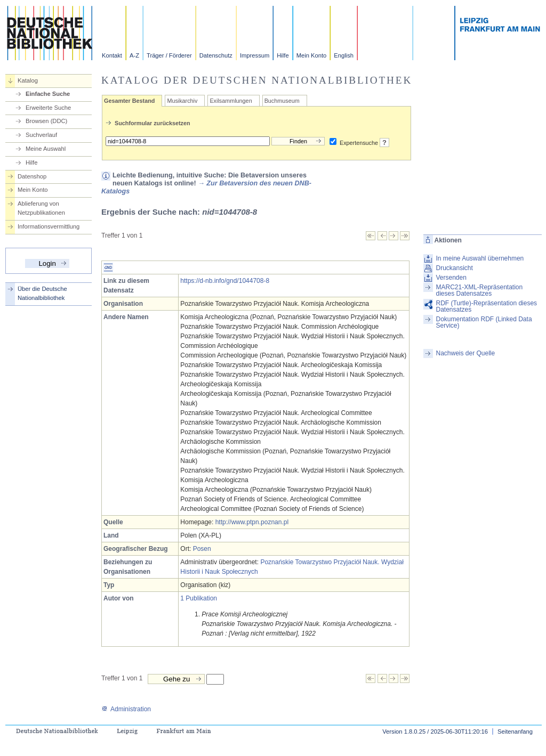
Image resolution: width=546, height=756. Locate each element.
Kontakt (112, 55)
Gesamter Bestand (129, 101)
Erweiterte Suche (48, 108)
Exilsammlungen (231, 101)
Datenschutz (216, 55)
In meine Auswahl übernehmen (480, 258)
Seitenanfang (515, 731)
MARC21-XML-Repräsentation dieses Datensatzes (479, 290)
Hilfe (283, 55)
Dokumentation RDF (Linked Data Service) (484, 322)
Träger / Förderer (169, 55)
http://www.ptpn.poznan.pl (252, 522)
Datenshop (32, 176)
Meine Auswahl (46, 149)
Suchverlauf (41, 135)
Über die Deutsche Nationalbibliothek (42, 293)
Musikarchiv (182, 101)
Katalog (28, 80)
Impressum (255, 55)
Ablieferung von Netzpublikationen (41, 208)
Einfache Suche (48, 94)
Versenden (451, 278)
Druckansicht (454, 268)
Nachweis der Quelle (465, 353)
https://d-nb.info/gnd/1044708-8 (225, 281)
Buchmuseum (282, 101)
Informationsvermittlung (49, 226)
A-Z (134, 55)
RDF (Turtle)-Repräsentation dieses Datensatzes (486, 306)
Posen (202, 549)
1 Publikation (199, 598)
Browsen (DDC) (46, 121)
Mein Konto (312, 55)
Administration (126, 709)
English (344, 55)
